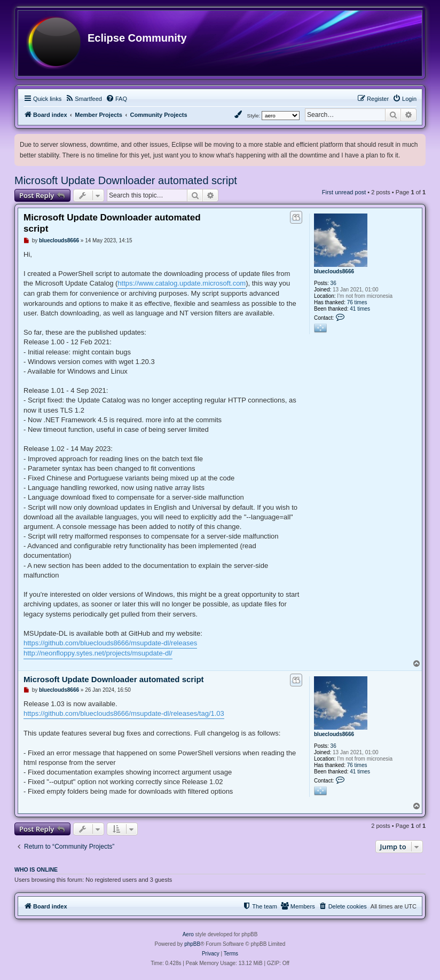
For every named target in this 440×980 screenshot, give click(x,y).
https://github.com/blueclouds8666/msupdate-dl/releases (110, 643)
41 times (360, 309)
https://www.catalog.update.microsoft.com (182, 283)
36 (333, 283)
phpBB (192, 944)
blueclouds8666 (334, 271)
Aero (188, 934)
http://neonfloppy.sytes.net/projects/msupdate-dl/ (98, 653)
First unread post (344, 192)
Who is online (36, 870)
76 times (357, 302)
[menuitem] (84, 99)
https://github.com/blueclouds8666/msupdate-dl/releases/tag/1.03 (124, 713)
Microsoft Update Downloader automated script (126, 180)
